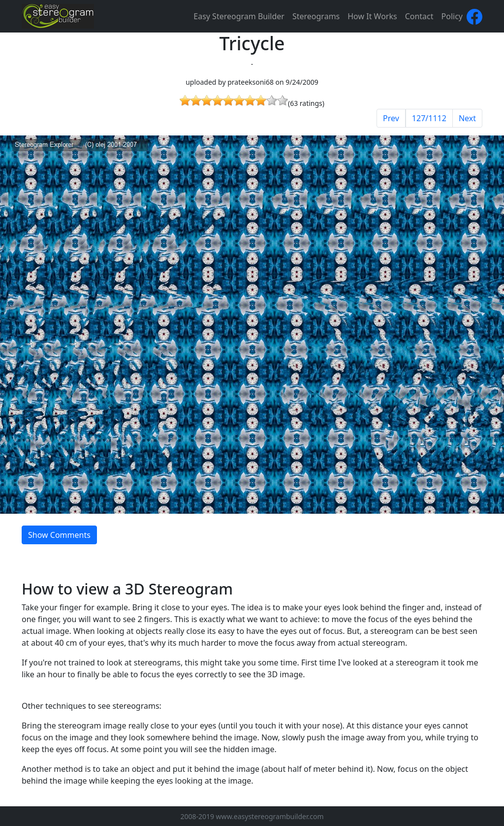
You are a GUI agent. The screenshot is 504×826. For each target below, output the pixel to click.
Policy (452, 16)
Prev (391, 118)
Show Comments (59, 535)
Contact (419, 16)
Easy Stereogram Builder (239, 16)
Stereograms (316, 16)
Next (467, 118)
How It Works (372, 16)
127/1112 (429, 118)
